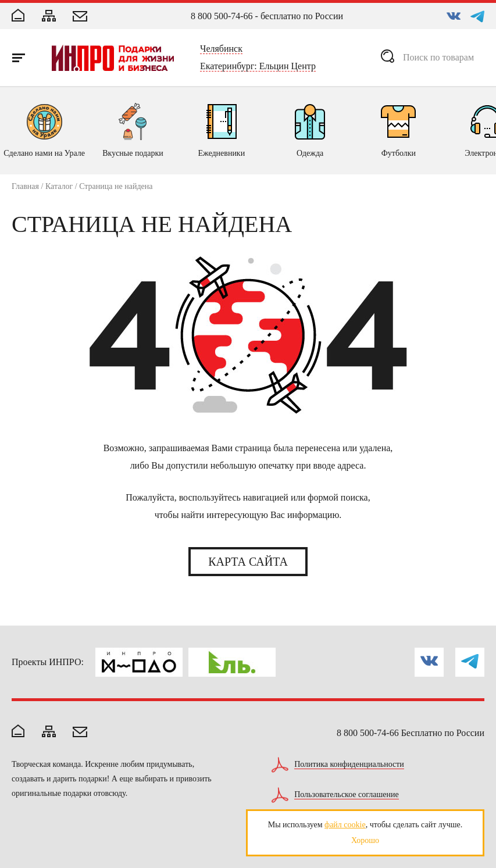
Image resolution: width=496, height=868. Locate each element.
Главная (25, 186)
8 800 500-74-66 (222, 16)
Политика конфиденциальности (349, 765)
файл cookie (345, 825)
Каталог (59, 186)
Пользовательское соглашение (347, 795)
